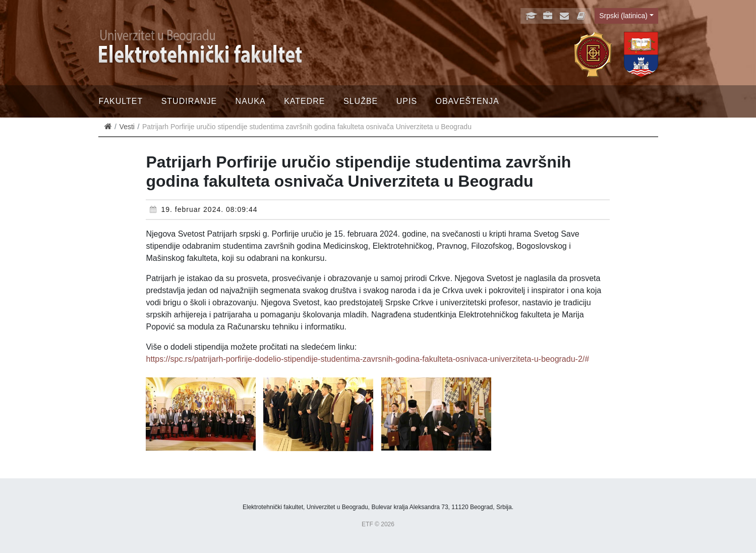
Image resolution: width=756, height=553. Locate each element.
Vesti (127, 127)
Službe (361, 101)
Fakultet (121, 101)
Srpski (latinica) (623, 16)
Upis (407, 101)
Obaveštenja (468, 101)
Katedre (304, 101)
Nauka (251, 101)
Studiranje (189, 101)
